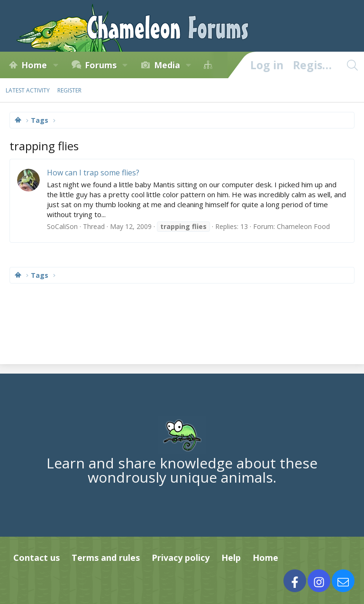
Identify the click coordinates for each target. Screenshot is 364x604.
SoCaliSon (62, 226)
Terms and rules (106, 558)
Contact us (36, 558)
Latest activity (28, 90)
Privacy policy (181, 558)
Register (69, 90)
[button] (55, 65)
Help (231, 558)
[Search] (352, 65)
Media (167, 65)
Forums (101, 65)
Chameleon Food (303, 226)
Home (34, 65)
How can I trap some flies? (93, 173)
